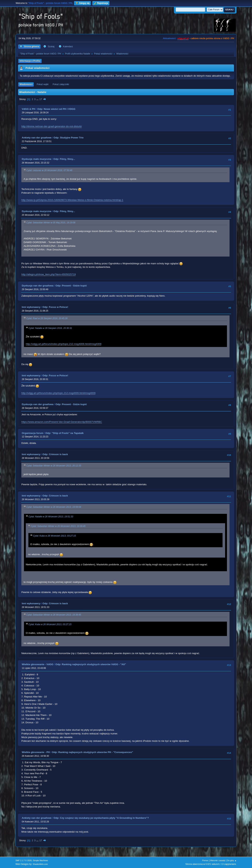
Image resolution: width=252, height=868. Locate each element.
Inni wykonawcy (31, 307)
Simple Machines (40, 860)
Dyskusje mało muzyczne (37, 159)
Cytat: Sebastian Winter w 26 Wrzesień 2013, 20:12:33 (54, 466)
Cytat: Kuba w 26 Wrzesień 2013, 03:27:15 (54, 536)
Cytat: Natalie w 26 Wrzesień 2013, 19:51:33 (51, 517)
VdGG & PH (28, 109)
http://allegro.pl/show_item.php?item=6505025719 (49, 274)
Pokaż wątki (43, 84)
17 (41, 99)
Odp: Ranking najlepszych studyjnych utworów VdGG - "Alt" (91, 664)
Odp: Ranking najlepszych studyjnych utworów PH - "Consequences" (93, 752)
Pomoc (205, 860)
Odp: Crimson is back (55, 454)
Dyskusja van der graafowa (38, 286)
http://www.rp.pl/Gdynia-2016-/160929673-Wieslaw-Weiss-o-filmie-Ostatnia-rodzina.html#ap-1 (72, 200)
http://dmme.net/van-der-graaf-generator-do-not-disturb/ (52, 126)
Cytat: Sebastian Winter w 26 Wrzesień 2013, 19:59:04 (54, 507)
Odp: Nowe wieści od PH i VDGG (56, 109)
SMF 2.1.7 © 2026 (24, 860)
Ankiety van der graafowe (37, 138)
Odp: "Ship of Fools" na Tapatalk (64, 433)
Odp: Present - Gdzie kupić (71, 286)
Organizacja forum (33, 433)
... (38, 99)
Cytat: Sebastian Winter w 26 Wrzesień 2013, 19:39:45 (58, 526)
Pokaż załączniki (61, 84)
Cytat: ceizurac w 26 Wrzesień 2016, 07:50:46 (49, 171)
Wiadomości (26, 84)
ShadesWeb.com (40, 864)
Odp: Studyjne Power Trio (69, 138)
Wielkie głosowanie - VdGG (38, 664)
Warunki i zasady (218, 860)
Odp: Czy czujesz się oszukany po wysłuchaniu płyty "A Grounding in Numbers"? (101, 818)
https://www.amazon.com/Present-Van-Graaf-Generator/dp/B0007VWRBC (62, 422)
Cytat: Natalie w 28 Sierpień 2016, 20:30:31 (50, 328)
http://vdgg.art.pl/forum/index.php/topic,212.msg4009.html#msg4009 (64, 344)
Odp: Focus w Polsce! (55, 307)
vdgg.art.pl (183, 38)
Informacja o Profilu (30, 61)
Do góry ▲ (232, 860)
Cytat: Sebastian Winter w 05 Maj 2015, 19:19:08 (51, 223)
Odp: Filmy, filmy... (64, 159)
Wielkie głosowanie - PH (36, 752)
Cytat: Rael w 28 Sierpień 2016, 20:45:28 (47, 319)
